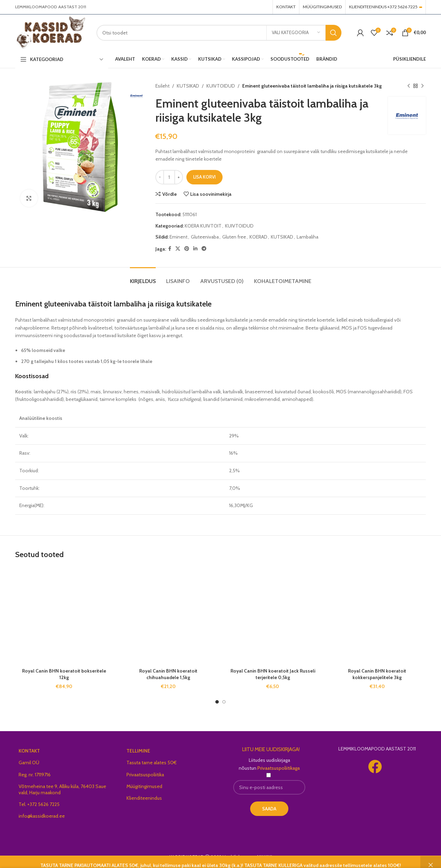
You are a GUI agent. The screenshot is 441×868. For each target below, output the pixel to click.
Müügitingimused (144, 786)
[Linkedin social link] (195, 249)
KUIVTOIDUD (221, 86)
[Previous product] (409, 86)
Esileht (162, 86)
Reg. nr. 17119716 (35, 775)
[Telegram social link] (204, 249)
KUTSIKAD (188, 86)
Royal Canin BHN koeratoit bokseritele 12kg (64, 674)
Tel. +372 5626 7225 (39, 804)
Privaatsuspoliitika (145, 775)
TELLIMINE (138, 751)
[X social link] (178, 249)
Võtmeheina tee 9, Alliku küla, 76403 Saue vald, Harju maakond (62, 789)
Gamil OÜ (29, 763)
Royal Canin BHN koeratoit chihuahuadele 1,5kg (168, 674)
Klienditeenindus (144, 798)
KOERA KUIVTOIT (203, 226)
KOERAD (258, 237)
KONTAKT (29, 751)
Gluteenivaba (205, 237)
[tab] (143, 278)
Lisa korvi (204, 177)
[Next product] (422, 86)
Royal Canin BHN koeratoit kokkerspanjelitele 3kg (377, 674)
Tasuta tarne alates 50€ (152, 763)
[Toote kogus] (169, 177)
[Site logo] (51, 32)
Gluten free (234, 237)
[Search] (219, 33)
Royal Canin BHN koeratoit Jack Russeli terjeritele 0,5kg (273, 674)
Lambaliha (307, 237)
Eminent (178, 237)
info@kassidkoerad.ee (42, 816)
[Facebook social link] (170, 249)
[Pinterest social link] (187, 249)
